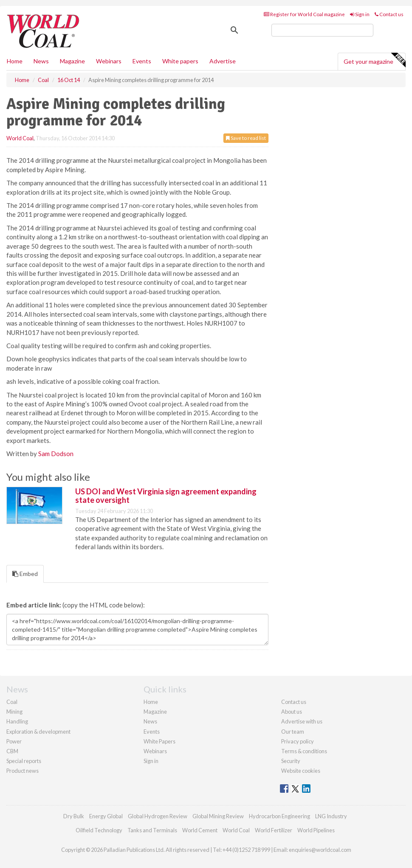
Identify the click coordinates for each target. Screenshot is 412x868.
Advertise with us (302, 721)
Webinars (109, 61)
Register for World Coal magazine (304, 14)
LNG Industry (331, 816)
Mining (14, 712)
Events (142, 61)
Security (291, 761)
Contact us (389, 14)
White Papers (159, 741)
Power (14, 741)
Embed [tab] (25, 574)
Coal (12, 702)
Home (15, 61)
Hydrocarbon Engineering (279, 816)
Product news (23, 771)
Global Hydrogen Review (158, 816)
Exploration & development (38, 732)
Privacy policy (298, 741)
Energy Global (106, 816)
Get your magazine (374, 60)
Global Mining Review (218, 816)
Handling (17, 721)
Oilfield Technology (99, 830)
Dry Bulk (74, 816)
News (150, 721)
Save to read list (246, 138)
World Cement (200, 830)
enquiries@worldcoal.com (320, 850)
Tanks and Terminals (152, 830)
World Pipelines (316, 830)
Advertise (223, 61)
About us (292, 712)
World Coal (20, 138)
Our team (293, 732)
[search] (322, 30)
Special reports (24, 761)
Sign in (360, 14)
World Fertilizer (274, 830)
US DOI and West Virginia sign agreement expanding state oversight (166, 496)
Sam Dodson (56, 454)
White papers (180, 61)
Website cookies (301, 771)
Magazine (72, 61)
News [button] (41, 61)
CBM (12, 751)
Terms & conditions (304, 751)
